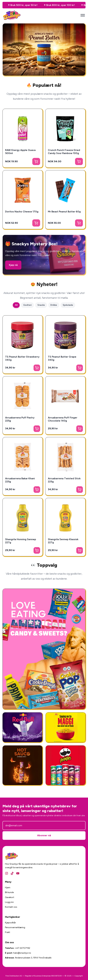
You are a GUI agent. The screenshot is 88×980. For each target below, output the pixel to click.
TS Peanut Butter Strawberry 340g (22, 358)
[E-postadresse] (44, 826)
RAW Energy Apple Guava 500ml (20, 152)
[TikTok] (12, 873)
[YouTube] (18, 873)
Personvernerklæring (15, 927)
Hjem (8, 888)
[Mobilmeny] (83, 15)
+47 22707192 (22, 948)
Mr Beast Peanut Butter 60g (64, 212)
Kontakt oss (11, 907)
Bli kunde (9, 892)
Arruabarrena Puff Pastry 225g (20, 419)
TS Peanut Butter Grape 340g (62, 358)
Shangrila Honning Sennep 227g (21, 541)
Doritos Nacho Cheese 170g (22, 212)
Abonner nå (44, 835)
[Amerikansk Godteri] (44, 649)
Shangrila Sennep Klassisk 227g (63, 541)
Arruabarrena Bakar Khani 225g (20, 480)
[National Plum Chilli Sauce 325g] (22, 765)
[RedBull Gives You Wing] (22, 727)
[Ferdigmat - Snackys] (66, 727)
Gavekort (10, 897)
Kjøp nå (13, 265)
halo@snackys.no (22, 953)
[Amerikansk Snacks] (66, 765)
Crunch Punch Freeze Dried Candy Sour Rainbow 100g (64, 152)
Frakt (8, 932)
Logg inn (9, 902)
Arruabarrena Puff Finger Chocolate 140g (63, 419)
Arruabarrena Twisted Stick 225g (64, 480)
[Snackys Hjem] (12, 15)
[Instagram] (7, 873)
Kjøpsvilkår (10, 923)
